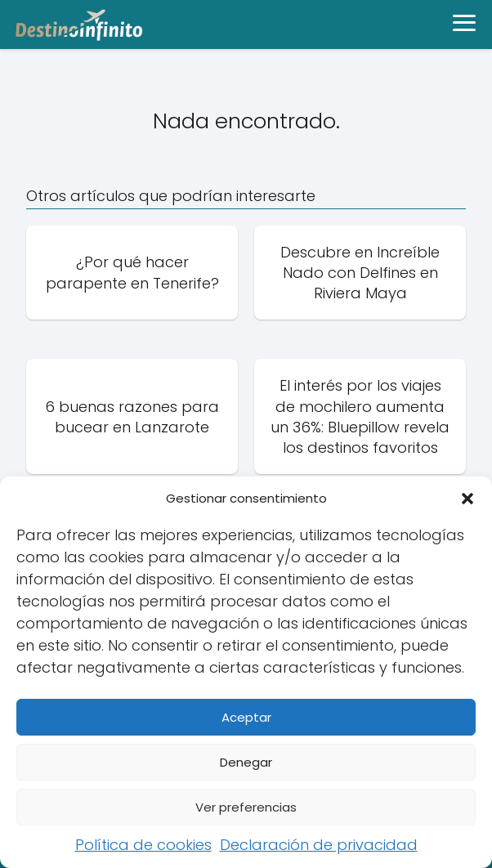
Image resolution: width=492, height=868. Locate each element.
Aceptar (246, 717)
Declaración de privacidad (319, 845)
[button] (467, 499)
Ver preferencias (246, 807)
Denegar (246, 762)
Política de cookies (143, 845)
